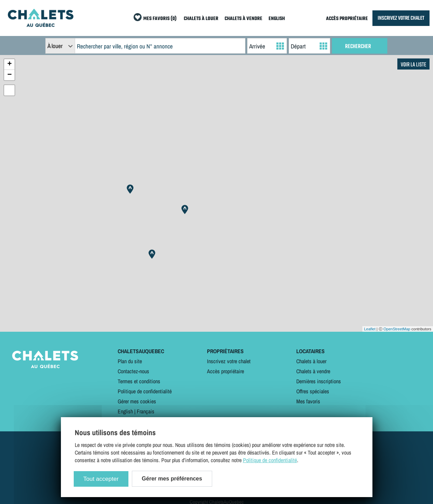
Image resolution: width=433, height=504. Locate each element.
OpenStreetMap (397, 329)
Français (146, 411)
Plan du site (130, 361)
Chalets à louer (311, 361)
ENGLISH (277, 19)
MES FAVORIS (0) (160, 19)
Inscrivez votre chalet (229, 361)
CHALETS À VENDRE (243, 19)
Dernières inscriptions (319, 381)
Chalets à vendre (313, 371)
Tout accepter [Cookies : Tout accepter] (101, 479)
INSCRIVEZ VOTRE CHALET (401, 18)
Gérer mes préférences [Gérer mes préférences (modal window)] (172, 479)
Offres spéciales (313, 391)
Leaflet (370, 329)
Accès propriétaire (225, 371)
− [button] (10, 75)
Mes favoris (308, 401)
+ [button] (10, 64)
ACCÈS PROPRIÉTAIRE (347, 19)
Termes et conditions (139, 381)
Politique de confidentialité (145, 391)
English (125, 411)
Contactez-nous (133, 371)
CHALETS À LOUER (201, 19)
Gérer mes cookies (137, 401)
